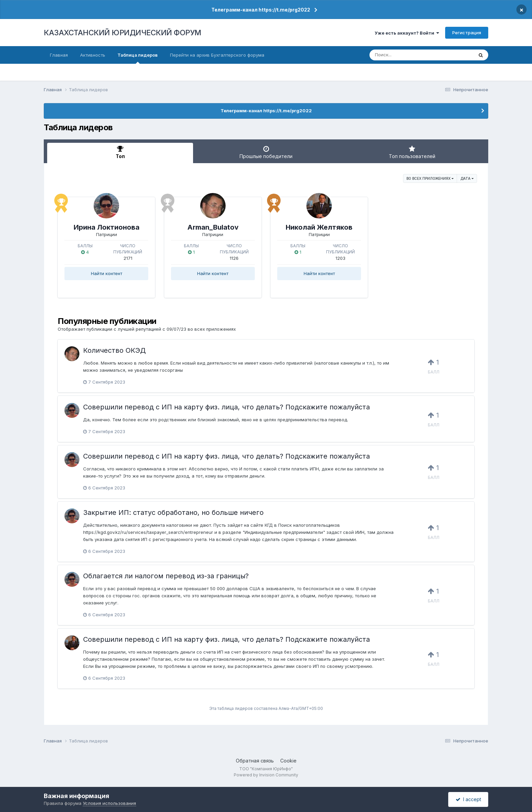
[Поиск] (408, 55)
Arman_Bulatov (213, 227)
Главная (59, 55)
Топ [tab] (120, 152)
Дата (467, 178)
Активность (93, 55)
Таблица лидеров (138, 58)
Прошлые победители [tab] (266, 152)
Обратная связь (255, 761)
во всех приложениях (430, 178)
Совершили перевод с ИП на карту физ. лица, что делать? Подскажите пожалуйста (226, 407)
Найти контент (107, 273)
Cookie (288, 761)
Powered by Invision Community (266, 775)
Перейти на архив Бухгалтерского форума (217, 55)
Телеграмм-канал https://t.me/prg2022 (261, 10)
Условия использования (109, 803)
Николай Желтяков (319, 227)
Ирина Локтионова (107, 227)
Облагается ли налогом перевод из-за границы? (166, 576)
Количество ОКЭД (115, 350)
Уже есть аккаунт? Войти (407, 33)
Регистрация (467, 33)
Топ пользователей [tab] (412, 152)
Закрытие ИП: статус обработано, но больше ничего (173, 513)
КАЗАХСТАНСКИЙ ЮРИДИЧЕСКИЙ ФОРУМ (122, 33)
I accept (468, 799)
